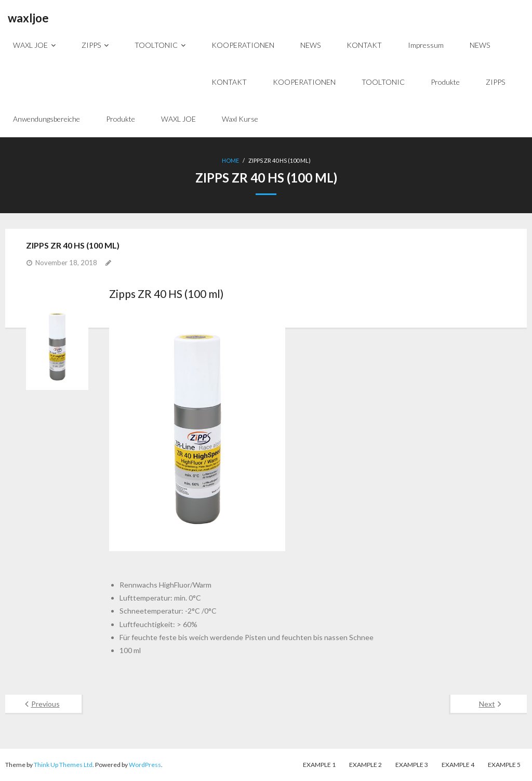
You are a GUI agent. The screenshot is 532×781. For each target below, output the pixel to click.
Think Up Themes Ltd (63, 765)
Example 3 (412, 765)
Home (230, 160)
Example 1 (319, 765)
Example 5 (504, 765)
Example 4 (458, 765)
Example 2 (365, 765)
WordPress (145, 765)
